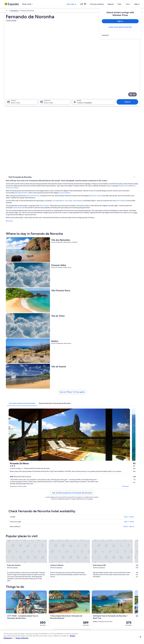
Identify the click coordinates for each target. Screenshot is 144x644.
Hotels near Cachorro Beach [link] (82, 502)
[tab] (55, 219)
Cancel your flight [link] (114, 606)
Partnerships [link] (8, 610)
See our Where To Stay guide (89, 208)
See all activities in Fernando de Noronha (89, 472)
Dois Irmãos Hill (57, 102)
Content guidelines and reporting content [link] (87, 624)
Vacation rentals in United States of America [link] (53, 606)
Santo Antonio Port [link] (79, 544)
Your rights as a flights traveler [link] (118, 621)
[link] (120, 35)
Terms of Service (22, 638)
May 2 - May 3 (129, 297)
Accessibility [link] (78, 617)
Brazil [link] (17, 11)
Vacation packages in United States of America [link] (53, 610)
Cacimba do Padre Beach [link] (17, 540)
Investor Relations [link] (10, 617)
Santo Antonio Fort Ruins (111, 88)
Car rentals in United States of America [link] (51, 617)
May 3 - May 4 (129, 301)
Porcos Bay (102, 100)
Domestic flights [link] (44, 614)
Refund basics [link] (113, 610)
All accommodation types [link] (47, 621)
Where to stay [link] (13, 98)
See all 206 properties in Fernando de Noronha (89, 275)
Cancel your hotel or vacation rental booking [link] (123, 603)
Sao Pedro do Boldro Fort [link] (17, 549)
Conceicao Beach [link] (79, 536)
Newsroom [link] (8, 614)
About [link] (6, 599)
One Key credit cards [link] (46, 628)
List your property (101, 4)
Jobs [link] (6, 603)
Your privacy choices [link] (80, 621)
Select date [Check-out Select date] (48, 71)
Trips (123, 4)
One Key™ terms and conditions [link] (84, 610)
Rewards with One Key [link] (46, 624)
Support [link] (112, 599)
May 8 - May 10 (129, 306)
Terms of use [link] (78, 606)
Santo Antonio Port (66, 95)
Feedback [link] (8, 628)
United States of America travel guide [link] (51, 599)
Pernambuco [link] (25, 11)
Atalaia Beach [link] (77, 549)
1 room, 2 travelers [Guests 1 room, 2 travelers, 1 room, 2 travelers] (84, 71)
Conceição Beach (91, 100)
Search (129, 70)
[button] (72, 483)
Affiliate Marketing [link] (10, 624)
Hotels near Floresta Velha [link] (20, 498)
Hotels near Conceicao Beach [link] (21, 507)
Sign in (137, 4)
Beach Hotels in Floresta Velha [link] (83, 498)
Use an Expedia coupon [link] (116, 614)
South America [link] (9, 11)
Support (115, 4)
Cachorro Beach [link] (78, 531)
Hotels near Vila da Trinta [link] (20, 502)
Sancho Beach (111, 100)
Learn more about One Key (120, 27)
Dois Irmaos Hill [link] (13, 536)
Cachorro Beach (126, 92)
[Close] (140, 637)
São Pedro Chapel (129, 95)
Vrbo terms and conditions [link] (82, 614)
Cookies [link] (77, 603)
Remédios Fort (94, 88)
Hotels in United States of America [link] (50, 603)
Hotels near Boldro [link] (79, 507)
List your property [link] (10, 606)
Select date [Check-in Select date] (14, 71)
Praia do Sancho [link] (14, 531)
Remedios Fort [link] (78, 540)
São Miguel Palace (83, 92)
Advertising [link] (8, 621)
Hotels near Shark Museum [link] (21, 511)
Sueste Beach (80, 107)
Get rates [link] (67, 267)
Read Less (42, 123)
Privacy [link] (76, 599)
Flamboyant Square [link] (15, 544)
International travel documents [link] (118, 617)
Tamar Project (77, 105)
